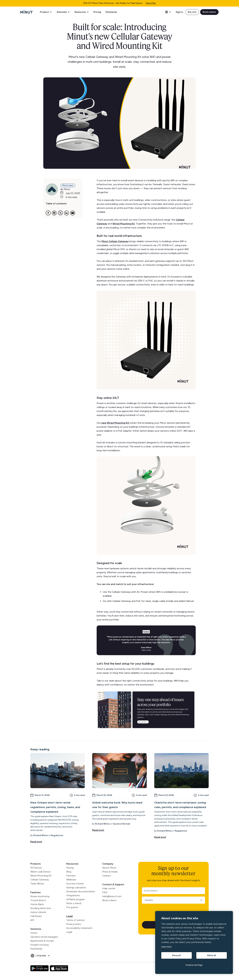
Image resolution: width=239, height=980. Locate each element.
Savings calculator (76, 887)
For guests (72, 907)
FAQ (105, 892)
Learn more (166, 947)
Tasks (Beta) (37, 884)
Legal (70, 916)
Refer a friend (74, 903)
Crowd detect (38, 900)
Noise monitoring (40, 896)
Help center (109, 888)
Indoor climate (38, 912)
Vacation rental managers (44, 937)
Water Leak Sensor (41, 872)
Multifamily (36, 949)
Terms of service (75, 920)
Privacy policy (74, 924)
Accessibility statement (79, 928)
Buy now (192, 12)
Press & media (110, 872)
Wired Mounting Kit (41, 876)
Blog (69, 872)
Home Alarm (37, 904)
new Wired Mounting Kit (115, 423)
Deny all (177, 955)
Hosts (34, 933)
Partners (71, 876)
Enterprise (111, 12)
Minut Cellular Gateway (115, 241)
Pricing (97, 12)
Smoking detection (41, 908)
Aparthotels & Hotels (42, 941)
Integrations (73, 895)
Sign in (179, 12)
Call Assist (36, 916)
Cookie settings (194, 965)
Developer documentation (81, 891)
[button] (46, 12)
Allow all (212, 955)
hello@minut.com (112, 896)
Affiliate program (76, 899)
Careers (107, 876)
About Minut (109, 868)
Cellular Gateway (40, 880)
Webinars (71, 880)
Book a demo (209, 12)
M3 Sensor (36, 868)
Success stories (75, 884)
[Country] (172, 900)
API (32, 920)
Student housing (39, 945)
